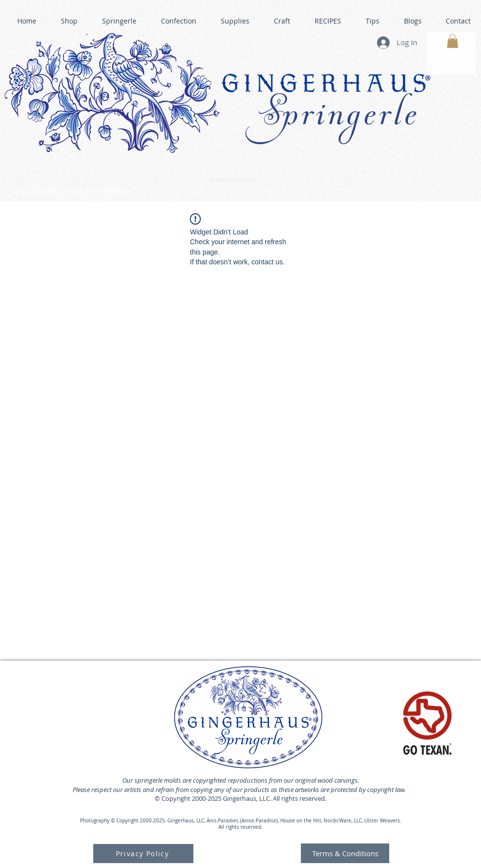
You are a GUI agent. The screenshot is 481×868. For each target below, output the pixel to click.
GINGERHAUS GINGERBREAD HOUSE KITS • (336, 189)
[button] (453, 41)
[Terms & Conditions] (345, 853)
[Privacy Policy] (143, 854)
